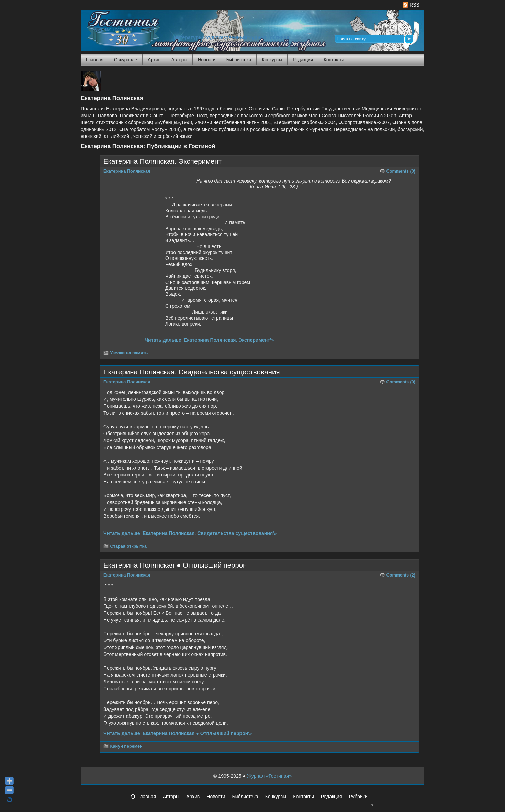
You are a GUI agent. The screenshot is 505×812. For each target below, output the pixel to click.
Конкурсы (272, 60)
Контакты (334, 60)
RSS (411, 5)
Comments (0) (401, 171)
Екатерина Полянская (127, 171)
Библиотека (239, 60)
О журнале (126, 60)
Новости (207, 60)
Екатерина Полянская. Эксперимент (162, 161)
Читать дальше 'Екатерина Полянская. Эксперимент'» (209, 340)
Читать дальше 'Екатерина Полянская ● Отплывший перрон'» (178, 733)
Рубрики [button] (361, 799)
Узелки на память (129, 353)
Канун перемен (126, 746)
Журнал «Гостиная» (269, 776)
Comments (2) (401, 575)
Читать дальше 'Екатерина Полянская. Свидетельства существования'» (190, 533)
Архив (154, 60)
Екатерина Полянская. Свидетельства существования (192, 372)
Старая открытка (128, 546)
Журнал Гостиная (113, 29)
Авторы (179, 60)
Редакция (303, 60)
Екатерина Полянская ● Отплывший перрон (175, 565)
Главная (95, 60)
